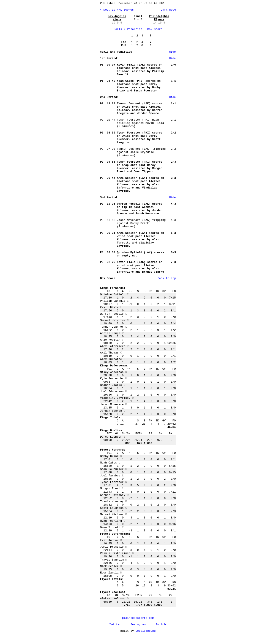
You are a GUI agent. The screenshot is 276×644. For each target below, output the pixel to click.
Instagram (138, 624)
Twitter (115, 624)
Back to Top (167, 278)
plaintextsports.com (138, 618)
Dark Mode (168, 10)
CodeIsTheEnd (146, 631)
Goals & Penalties (128, 29)
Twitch (161, 624)
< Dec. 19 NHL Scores (117, 10)
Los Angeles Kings (117, 18)
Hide (172, 52)
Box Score (155, 29)
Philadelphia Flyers (159, 18)
